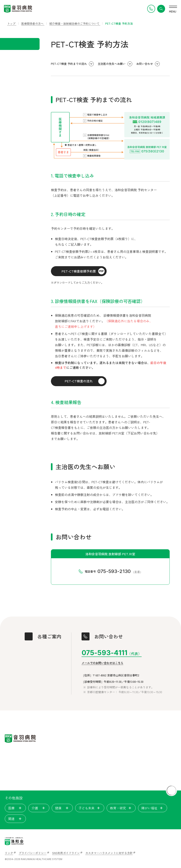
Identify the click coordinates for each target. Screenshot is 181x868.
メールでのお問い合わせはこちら (102, 663)
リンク (9, 853)
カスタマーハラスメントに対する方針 (109, 853)
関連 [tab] (15, 819)
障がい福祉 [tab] (153, 808)
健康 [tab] (62, 808)
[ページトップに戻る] (171, 790)
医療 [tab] (15, 808)
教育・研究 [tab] (121, 808)
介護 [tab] (39, 808)
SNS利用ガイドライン (66, 853)
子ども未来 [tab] (90, 808)
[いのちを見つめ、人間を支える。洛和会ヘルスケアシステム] (14, 841)
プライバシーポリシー (33, 853)
